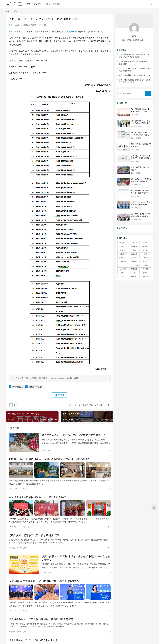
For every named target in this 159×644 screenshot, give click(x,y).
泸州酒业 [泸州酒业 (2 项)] (145, 269)
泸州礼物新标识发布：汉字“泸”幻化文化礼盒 (33, 640)
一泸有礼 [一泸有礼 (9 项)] (134, 243)
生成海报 (83, 405)
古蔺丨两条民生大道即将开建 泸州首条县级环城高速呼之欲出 (141, 158)
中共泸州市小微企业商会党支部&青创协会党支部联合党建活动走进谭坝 (141, 205)
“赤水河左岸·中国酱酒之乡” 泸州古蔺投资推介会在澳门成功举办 (44, 581)
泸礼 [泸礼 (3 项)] (123, 273)
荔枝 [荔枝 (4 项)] (123, 277)
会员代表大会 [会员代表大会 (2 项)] (146, 247)
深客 (10, 25)
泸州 (17, 32)
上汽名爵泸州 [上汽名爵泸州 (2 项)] (146, 243)
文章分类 (37, 4)
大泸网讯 (14, 436)
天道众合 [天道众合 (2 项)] (134, 254)
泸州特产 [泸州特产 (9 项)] (123, 269)
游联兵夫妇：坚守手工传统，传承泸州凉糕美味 (35, 535)
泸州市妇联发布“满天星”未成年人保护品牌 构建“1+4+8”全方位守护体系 (76, 558)
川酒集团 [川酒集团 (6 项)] (145, 258)
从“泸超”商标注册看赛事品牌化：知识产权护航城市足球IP (141, 193)
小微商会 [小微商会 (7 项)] (134, 258)
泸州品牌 (43, 25)
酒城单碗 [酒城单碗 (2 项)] (145, 277)
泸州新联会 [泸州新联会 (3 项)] (134, 265)
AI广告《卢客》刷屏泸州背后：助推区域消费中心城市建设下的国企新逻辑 (50, 459)
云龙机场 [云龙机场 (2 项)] (134, 247)
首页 (29, 4)
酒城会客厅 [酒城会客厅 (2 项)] (134, 277)
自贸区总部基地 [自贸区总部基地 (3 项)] (146, 273)
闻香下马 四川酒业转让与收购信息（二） (135, 75)
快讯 (48, 4)
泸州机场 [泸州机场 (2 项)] (145, 265)
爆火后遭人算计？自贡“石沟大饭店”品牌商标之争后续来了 (74, 435)
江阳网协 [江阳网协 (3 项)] (123, 262)
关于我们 (57, 4)
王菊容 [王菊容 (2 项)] (134, 273)
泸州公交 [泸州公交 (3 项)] (134, 262)
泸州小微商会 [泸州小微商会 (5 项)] (146, 262)
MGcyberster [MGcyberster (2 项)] (123, 243)
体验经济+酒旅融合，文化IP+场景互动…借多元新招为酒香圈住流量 (140, 112)
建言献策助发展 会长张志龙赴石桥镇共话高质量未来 (141, 123)
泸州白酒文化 (17, 387)
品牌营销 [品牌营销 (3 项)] (123, 254)
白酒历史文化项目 (70, 32)
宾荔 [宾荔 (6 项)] (145, 254)
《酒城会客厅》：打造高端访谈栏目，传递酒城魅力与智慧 (41, 619)
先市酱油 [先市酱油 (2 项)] (123, 250)
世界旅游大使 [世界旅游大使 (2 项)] (123, 247)
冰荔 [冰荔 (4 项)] (134, 250)
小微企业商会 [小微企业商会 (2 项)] (123, 258)
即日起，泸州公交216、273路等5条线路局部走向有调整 (141, 135)
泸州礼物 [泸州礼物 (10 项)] (134, 269)
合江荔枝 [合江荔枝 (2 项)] (145, 250)
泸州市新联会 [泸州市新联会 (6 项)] (123, 265)
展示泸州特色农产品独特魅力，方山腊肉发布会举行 (37, 497)
